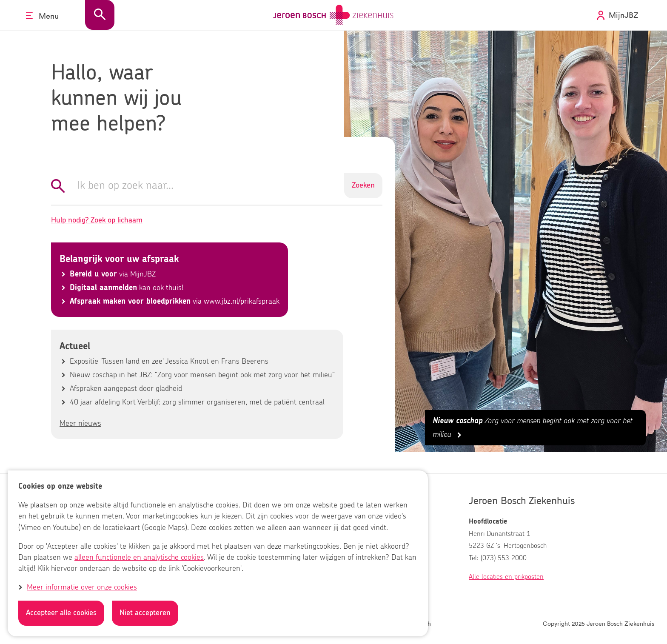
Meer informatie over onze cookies (82, 587)
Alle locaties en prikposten (506, 577)
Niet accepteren (145, 613)
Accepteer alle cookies (61, 613)
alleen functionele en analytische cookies (139, 558)
